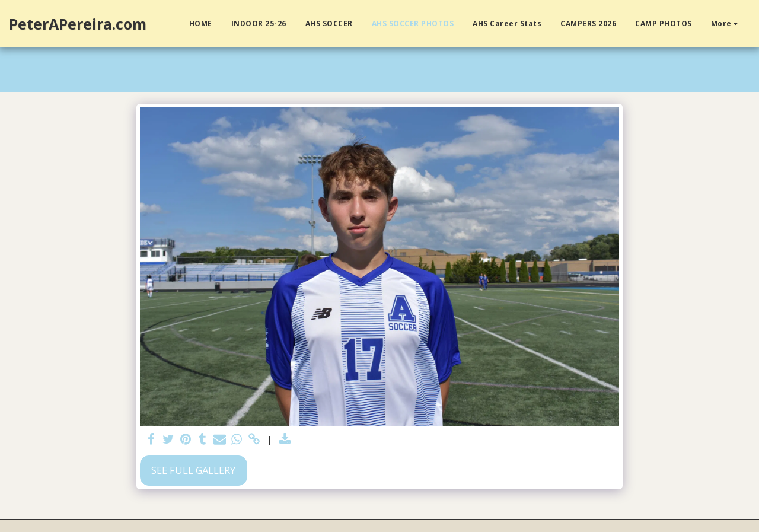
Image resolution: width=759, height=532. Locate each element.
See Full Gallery (193, 470)
